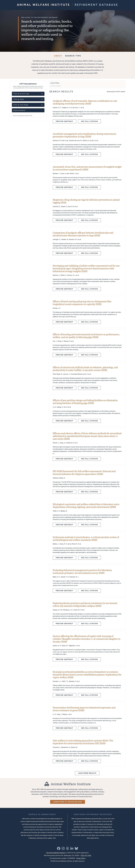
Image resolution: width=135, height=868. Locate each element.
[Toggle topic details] (42, 99)
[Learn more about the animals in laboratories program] (42, 814)
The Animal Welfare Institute (56, 853)
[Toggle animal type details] (42, 94)
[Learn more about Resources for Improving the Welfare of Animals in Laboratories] (93, 814)
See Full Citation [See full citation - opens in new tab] (89, 121)
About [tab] (58, 56)
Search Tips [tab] (73, 56)
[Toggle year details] (42, 105)
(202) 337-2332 (86, 855)
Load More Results (87, 773)
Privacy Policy (81, 858)
